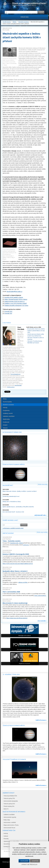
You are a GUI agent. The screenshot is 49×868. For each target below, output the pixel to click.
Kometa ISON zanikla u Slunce (14, 297)
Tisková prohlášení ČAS (10, 796)
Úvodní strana (7, 22)
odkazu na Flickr (23, 582)
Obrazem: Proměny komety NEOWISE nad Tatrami (35, 342)
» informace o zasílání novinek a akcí (13, 528)
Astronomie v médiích (10, 822)
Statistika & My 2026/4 (16, 543)
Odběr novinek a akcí (10, 520)
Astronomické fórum (9, 828)
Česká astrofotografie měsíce (14, 464)
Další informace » (41, 720)
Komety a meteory (9, 847)
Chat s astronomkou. (40, 595)
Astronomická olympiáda (11, 801)
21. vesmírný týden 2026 (11, 674)
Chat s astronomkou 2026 (11, 592)
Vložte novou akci (43, 484)
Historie (5, 428)
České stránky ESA (9, 806)
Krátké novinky (8, 533)
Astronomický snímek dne (12, 432)
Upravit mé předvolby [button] (29, 864)
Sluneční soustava (24, 22)
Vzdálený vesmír (8, 413)
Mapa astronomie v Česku (11, 825)
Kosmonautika (7, 402)
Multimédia (6, 419)
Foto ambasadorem (16, 374)
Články (15, 22)
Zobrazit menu (25, 17)
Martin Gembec (7, 552)
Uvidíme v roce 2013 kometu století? (16, 303)
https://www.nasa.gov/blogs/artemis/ (17, 618)
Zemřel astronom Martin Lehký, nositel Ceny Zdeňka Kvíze (36, 335)
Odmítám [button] (35, 861)
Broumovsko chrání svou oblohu (36, 329)
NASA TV (6, 809)
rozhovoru (26, 545)
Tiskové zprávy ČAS (9, 798)
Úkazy (5, 399)
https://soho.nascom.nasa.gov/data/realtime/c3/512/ (18, 564)
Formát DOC (8, 311)
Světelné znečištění (9, 416)
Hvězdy (5, 408)
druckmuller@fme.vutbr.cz (14, 291)
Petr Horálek (6, 30)
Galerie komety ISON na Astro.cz (15, 301)
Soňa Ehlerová (6, 590)
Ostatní (5, 425)
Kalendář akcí (8, 485)
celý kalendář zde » (40, 515)
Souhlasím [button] (24, 861)
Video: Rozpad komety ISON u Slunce (16, 299)
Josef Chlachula (7, 539)
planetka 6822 (18, 385)
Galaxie (6, 836)
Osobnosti (6, 422)
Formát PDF (8, 313)
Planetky (6, 839)
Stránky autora (11, 387)
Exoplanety (6, 410)
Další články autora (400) (34, 327)
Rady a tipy (7, 820)
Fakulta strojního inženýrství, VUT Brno (16, 305)
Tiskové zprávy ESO (9, 804)
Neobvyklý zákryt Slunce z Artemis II (15, 571)
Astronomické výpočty (10, 817)
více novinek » (42, 621)
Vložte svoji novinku (42, 532)
